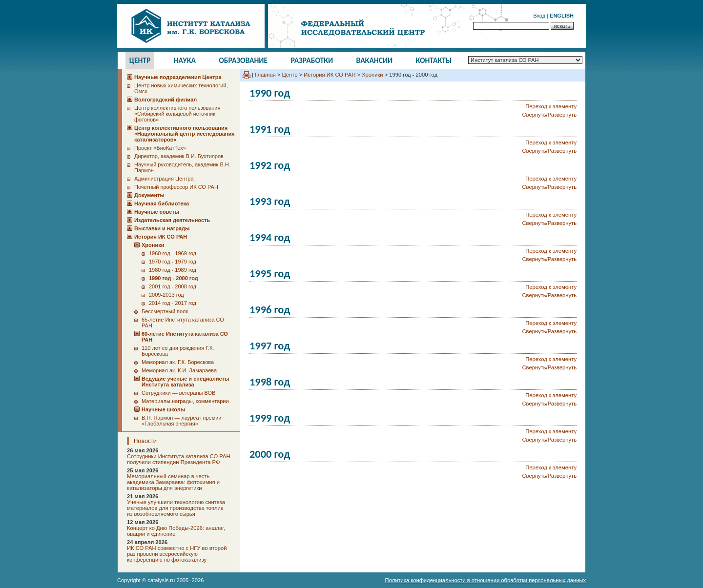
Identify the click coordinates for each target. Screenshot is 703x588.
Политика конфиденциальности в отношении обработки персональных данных (486, 580)
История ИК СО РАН (330, 75)
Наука (185, 60)
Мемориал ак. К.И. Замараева (179, 370)
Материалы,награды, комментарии (185, 401)
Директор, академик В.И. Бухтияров (179, 156)
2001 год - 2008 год (173, 286)
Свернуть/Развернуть (549, 115)
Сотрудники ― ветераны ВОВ (178, 393)
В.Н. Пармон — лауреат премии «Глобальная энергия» (182, 421)
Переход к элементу (551, 106)
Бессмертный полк (165, 311)
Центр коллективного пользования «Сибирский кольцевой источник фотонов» (177, 114)
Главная (265, 75)
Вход (539, 16)
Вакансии (375, 60)
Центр (140, 60)
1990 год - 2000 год (174, 278)
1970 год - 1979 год (173, 262)
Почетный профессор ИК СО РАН (176, 187)
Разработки (312, 60)
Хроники (372, 75)
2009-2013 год (166, 295)
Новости (145, 441)
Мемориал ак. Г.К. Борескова (178, 362)
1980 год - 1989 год (173, 270)
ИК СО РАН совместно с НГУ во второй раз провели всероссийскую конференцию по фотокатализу (177, 554)
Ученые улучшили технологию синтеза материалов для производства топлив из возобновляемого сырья (176, 508)
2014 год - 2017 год (173, 303)
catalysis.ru (161, 580)
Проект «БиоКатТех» (160, 148)
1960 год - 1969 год (173, 253)
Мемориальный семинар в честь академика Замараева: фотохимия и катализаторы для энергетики (173, 482)
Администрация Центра (164, 179)
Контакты (434, 60)
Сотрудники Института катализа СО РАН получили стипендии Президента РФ (179, 459)
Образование (243, 60)
